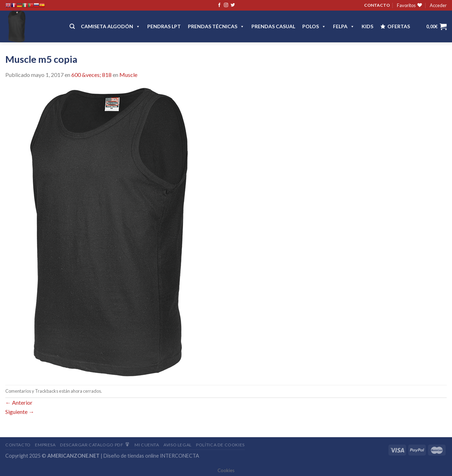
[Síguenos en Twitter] (233, 5)
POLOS (314, 26)
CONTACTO (377, 5)
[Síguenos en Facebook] (219, 5)
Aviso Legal (178, 445)
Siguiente (20, 412)
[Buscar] (72, 26)
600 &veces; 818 (91, 75)
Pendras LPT (164, 26)
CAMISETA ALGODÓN (111, 26)
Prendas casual (273, 26)
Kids (367, 26)
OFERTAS (399, 26)
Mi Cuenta (147, 445)
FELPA (344, 26)
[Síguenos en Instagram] (226, 5)
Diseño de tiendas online (131, 456)
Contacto (18, 445)
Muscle (128, 75)
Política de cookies (220, 445)
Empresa (45, 445)
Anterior (19, 402)
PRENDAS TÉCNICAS (216, 26)
